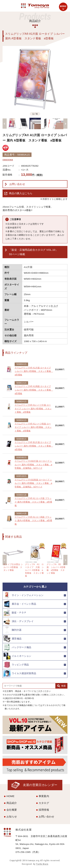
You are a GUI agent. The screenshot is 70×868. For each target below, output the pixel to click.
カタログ (44, 803)
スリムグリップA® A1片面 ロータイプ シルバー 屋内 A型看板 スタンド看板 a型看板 (34, 371)
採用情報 (44, 810)
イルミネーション (17, 656)
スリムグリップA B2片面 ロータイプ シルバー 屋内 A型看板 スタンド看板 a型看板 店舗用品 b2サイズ (33, 465)
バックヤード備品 (17, 647)
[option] (35, 78)
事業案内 (44, 796)
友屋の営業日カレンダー (40, 785)
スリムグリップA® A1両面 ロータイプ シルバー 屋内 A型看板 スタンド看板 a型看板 (34, 390)
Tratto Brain (42, 864)
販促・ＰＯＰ (15, 613)
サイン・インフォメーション (24, 595)
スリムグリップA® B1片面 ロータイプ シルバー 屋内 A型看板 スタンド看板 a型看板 (34, 446)
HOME (10, 796)
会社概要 (12, 810)
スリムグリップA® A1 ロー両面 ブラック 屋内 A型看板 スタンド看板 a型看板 (33, 521)
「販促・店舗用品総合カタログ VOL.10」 (33, 252)
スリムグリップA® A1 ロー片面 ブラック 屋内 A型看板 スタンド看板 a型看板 (33, 502)
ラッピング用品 (16, 665)
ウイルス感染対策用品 (20, 673)
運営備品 (13, 639)
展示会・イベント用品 (20, 604)
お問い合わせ (17, 184)
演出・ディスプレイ (19, 621)
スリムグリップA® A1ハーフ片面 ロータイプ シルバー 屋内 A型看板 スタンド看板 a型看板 (33, 409)
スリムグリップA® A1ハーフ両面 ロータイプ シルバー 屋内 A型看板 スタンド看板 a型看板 (33, 427)
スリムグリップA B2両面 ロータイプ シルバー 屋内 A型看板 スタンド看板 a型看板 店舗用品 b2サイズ (33, 483)
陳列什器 (13, 630)
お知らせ (12, 817)
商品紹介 (12, 803)
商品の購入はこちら (21, 193)
